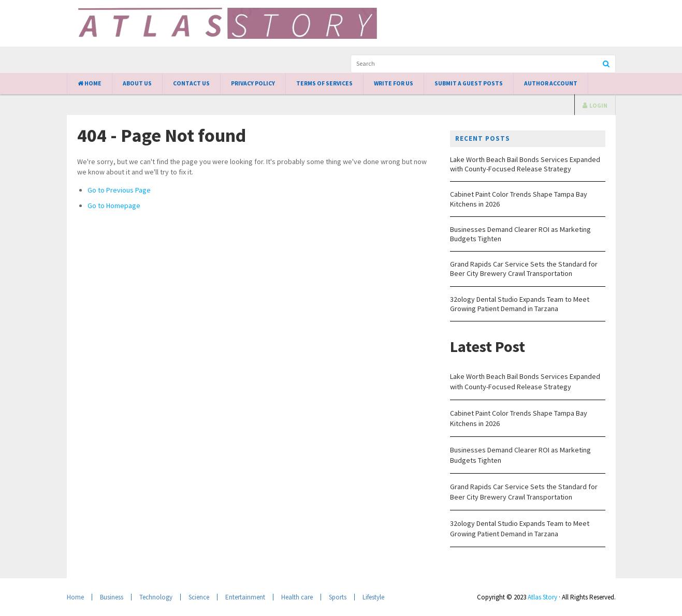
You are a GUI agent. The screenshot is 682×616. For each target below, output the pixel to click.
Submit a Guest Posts (469, 83)
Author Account (551, 83)
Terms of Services (324, 83)
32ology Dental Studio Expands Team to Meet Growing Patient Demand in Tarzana (520, 304)
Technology (156, 597)
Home (90, 83)
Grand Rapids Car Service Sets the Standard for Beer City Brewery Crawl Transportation (524, 269)
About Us (137, 83)
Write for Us (394, 83)
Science (199, 597)
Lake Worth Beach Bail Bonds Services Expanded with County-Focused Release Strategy (525, 164)
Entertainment (245, 597)
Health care (297, 597)
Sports (338, 597)
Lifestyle (373, 597)
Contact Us (191, 83)
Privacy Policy (253, 83)
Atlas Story (542, 597)
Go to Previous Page (119, 190)
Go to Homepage (114, 206)
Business (112, 597)
